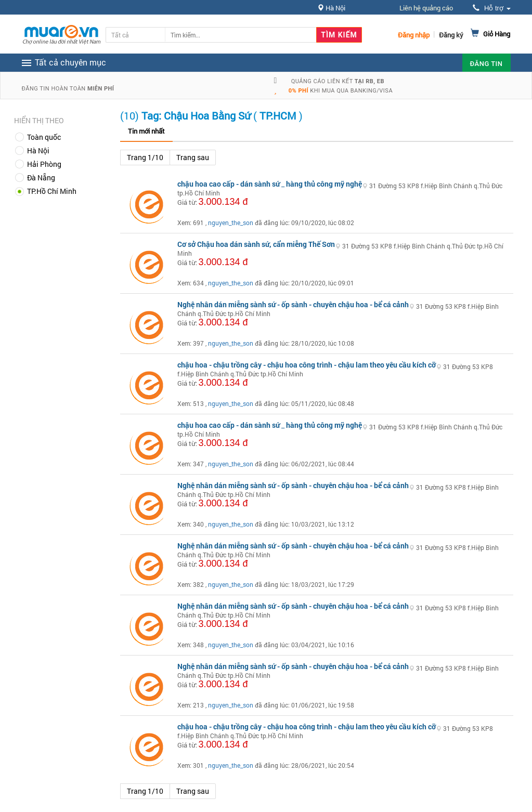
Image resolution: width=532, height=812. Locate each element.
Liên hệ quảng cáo (426, 8)
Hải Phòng (44, 164)
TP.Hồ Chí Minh (52, 191)
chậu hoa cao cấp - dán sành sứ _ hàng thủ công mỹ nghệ (270, 184)
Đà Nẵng (41, 178)
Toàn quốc (44, 137)
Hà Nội (38, 150)
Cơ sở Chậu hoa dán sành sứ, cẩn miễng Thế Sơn (256, 244)
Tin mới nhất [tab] (146, 131)
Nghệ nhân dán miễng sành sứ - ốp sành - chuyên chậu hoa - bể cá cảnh (293, 304)
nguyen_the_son (231, 222)
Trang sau (193, 157)
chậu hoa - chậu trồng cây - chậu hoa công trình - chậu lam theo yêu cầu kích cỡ (307, 365)
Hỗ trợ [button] (491, 8)
